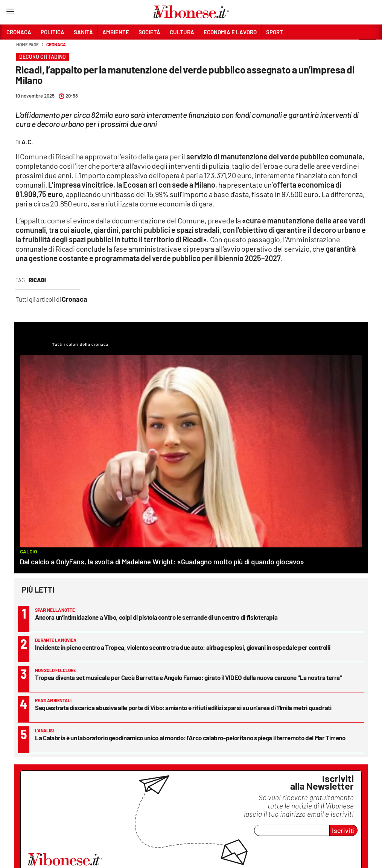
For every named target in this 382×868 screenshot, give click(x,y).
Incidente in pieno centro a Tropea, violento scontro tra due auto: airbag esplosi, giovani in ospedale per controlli (183, 647)
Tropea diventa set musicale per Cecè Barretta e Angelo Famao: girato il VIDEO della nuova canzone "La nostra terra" (189, 677)
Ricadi (37, 280)
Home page (27, 44)
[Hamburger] (10, 13)
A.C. (27, 142)
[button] (368, 49)
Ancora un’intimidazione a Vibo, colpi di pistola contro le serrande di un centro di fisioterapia (156, 617)
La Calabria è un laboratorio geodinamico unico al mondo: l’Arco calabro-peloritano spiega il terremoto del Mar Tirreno (190, 738)
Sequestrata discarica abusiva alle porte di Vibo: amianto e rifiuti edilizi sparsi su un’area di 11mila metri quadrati (183, 708)
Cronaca (56, 44)
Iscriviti (343, 830)
